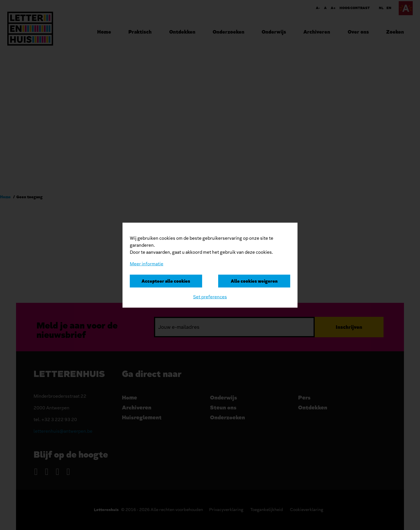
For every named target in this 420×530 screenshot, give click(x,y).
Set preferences (210, 297)
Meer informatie (147, 264)
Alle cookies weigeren (254, 281)
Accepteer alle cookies (166, 281)
